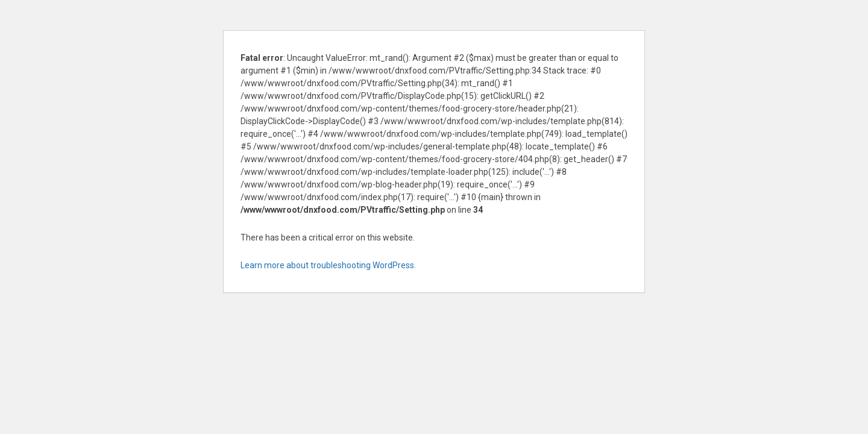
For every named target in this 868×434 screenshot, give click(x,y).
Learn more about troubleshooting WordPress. (328, 265)
